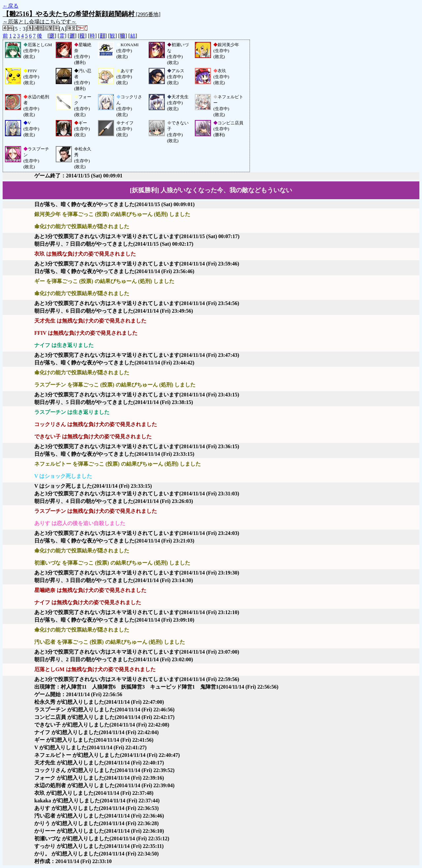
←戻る (11, 6)
